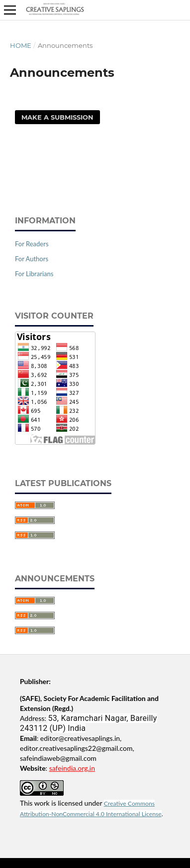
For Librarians (34, 274)
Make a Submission (57, 117)
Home (21, 45)
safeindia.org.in (72, 768)
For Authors (32, 259)
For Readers (32, 244)
